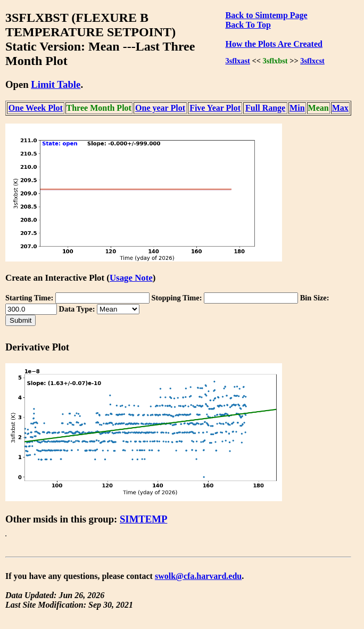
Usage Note (131, 278)
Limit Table (56, 84)
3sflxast (237, 61)
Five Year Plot (215, 108)
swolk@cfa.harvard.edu (198, 576)
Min (297, 108)
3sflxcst (312, 61)
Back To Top (248, 25)
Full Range (265, 108)
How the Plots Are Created (274, 44)
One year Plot (160, 108)
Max (340, 108)
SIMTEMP (143, 519)
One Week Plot (36, 108)
